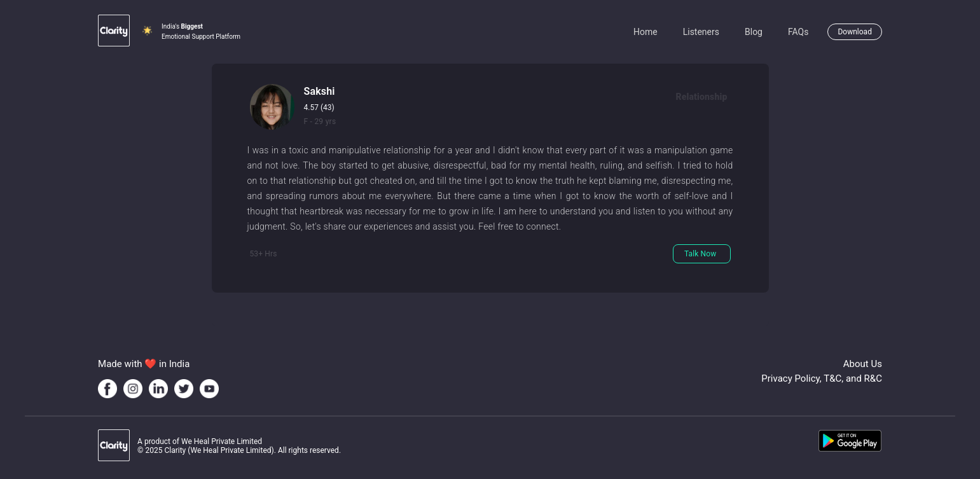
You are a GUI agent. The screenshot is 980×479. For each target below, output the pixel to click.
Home (645, 32)
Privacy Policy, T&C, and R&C (822, 378)
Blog (754, 32)
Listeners (701, 32)
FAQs (798, 32)
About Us (863, 364)
